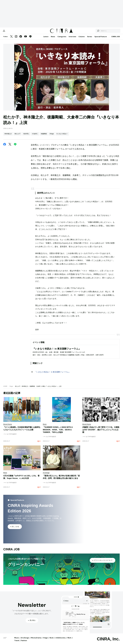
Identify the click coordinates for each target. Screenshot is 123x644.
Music (17, 640)
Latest (46, 39)
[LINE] (30, 39)
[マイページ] (8, 32)
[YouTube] (26, 39)
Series (90, 39)
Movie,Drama (36, 640)
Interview (72, 39)
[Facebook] (21, 39)
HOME (5, 388)
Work (69, 640)
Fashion (24, 643)
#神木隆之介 (8, 136)
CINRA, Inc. (108, 641)
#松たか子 (18, 136)
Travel (17, 643)
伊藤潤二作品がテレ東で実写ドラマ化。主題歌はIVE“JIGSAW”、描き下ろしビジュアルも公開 (101, 432)
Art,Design (25, 640)
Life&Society (60, 640)
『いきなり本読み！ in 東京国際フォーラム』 (53, 374)
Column (82, 39)
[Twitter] (11, 39)
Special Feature (101, 39)
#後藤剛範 (44, 136)
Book (52, 640)
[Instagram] (16, 39)
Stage (11, 388)
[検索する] (94, 32)
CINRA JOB (116, 39)
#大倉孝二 (35, 136)
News (53, 39)
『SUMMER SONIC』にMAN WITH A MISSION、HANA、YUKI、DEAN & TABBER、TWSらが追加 (58, 432)
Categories (62, 39)
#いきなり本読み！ (62, 136)
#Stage (52, 136)
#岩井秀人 (26, 136)
